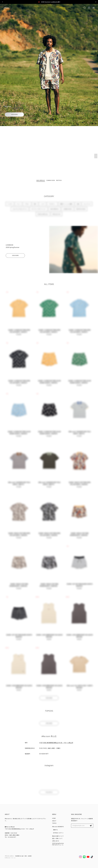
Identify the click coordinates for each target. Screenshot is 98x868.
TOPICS (54, 823)
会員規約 (30, 856)
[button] (47, 123)
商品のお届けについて (58, 836)
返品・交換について (57, 838)
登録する (55, 830)
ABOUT (54, 821)
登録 (91, 826)
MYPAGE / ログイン (58, 833)
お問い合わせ (56, 841)
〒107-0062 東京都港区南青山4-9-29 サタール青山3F (56, 744)
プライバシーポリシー (10, 856)
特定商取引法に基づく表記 (21, 856)
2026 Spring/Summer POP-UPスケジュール (58, 844)
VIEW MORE (14, 114)
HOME (54, 818)
